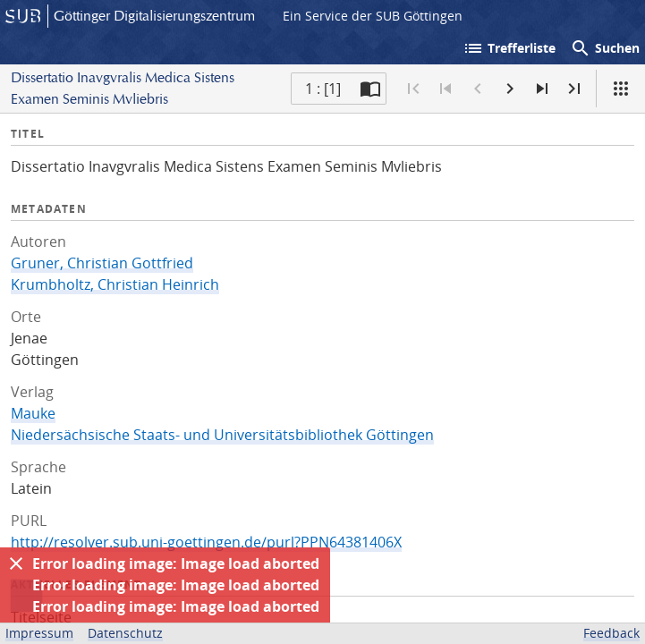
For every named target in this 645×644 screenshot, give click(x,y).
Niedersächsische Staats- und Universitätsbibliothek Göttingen (222, 435)
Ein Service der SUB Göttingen (373, 16)
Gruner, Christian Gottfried (102, 263)
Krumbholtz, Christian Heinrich (115, 284)
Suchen (605, 48)
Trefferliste (509, 48)
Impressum (39, 633)
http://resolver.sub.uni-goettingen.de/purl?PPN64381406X (206, 542)
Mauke (33, 413)
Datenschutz (125, 633)
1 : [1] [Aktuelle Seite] (323, 89)
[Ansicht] (621, 89)
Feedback (611, 633)
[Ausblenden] (16, 563)
